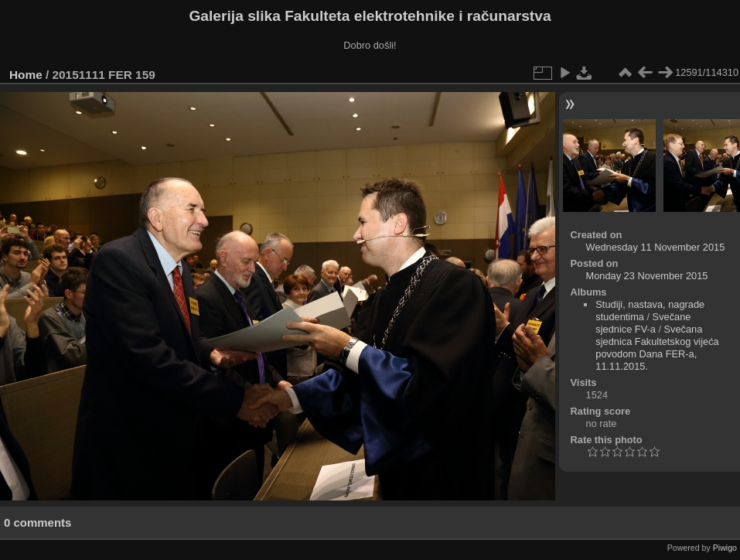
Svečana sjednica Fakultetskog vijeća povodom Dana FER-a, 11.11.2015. (657, 348)
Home (26, 75)
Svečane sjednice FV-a (643, 323)
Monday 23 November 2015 (647, 276)
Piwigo (725, 548)
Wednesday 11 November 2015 (656, 247)
